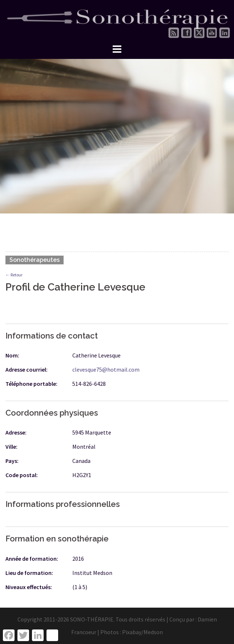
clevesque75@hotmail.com (106, 369)
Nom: (12, 355)
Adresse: (16, 432)
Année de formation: (32, 559)
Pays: (12, 461)
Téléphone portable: (31, 384)
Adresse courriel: (27, 369)
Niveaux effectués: (29, 587)
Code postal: (22, 475)
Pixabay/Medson (142, 632)
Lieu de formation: (29, 573)
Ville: (11, 447)
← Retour (14, 275)
